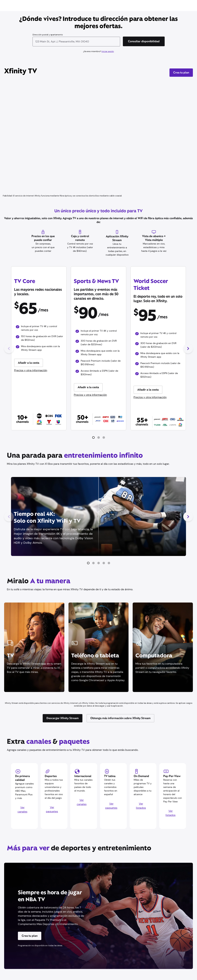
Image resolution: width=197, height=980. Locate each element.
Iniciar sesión (108, 51)
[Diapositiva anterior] (9, 349)
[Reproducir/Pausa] (180, 184)
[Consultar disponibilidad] (144, 41)
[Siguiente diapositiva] (188, 349)
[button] (93, 437)
